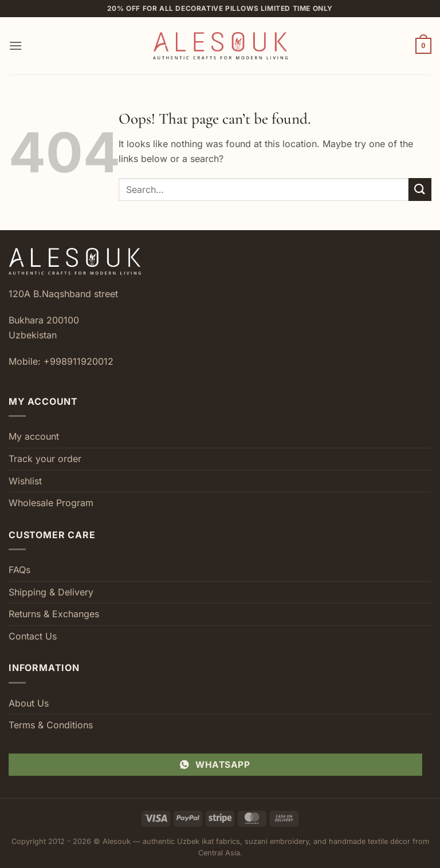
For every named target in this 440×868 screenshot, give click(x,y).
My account (34, 436)
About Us (29, 703)
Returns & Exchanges (54, 614)
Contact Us (33, 636)
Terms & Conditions (51, 725)
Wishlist (25, 481)
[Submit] (420, 189)
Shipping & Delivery (51, 592)
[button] (15, 46)
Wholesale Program (51, 503)
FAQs (19, 570)
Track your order (45, 459)
